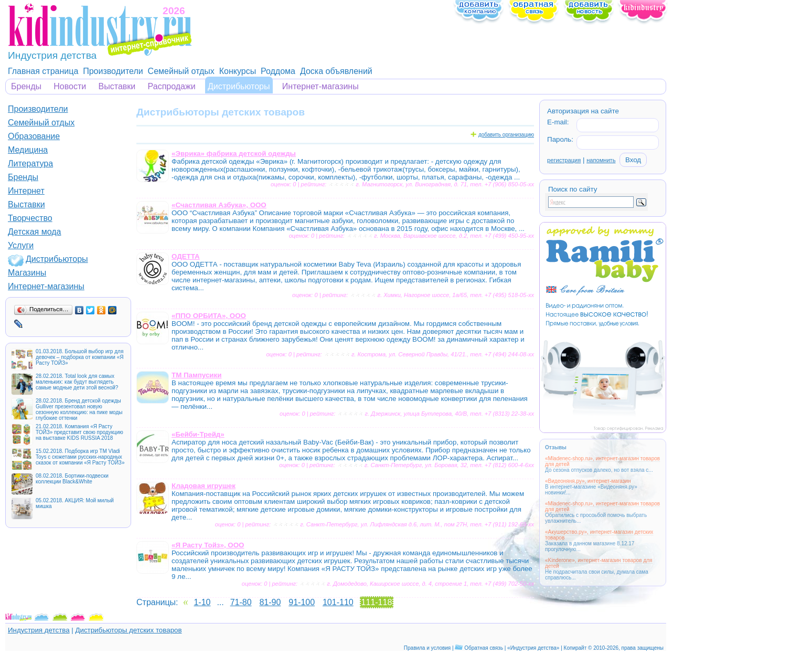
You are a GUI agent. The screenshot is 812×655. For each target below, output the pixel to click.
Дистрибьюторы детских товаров (128, 630)
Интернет (26, 191)
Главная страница (43, 71)
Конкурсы (238, 71)
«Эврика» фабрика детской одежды (234, 154)
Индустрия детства (39, 630)
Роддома (278, 71)
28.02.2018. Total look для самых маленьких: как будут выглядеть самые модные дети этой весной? (77, 382)
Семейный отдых (181, 71)
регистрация (564, 160)
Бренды (26, 86)
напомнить (601, 160)
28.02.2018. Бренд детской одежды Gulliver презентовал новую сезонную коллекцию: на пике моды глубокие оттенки (79, 409)
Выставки (117, 86)
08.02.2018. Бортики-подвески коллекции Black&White (72, 479)
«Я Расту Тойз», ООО (208, 545)
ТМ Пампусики (196, 375)
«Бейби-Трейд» (198, 434)
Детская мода (35, 232)
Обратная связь (484, 648)
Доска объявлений (336, 71)
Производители (113, 71)
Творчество (30, 218)
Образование (34, 136)
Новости (70, 86)
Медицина (28, 150)
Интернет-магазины (320, 86)
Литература (30, 163)
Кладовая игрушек (204, 486)
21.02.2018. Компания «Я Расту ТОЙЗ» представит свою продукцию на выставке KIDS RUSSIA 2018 (79, 432)
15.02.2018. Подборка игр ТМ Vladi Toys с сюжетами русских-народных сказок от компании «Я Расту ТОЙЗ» (80, 457)
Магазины (27, 273)
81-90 (270, 602)
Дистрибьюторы (239, 86)
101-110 (338, 602)
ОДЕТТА (186, 256)
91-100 (302, 602)
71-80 (241, 602)
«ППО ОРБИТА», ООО (209, 316)
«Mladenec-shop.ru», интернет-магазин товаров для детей (602, 461)
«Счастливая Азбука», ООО (219, 205)
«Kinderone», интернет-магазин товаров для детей (599, 563)
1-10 (202, 602)
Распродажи (172, 86)
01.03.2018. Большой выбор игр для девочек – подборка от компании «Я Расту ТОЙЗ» (79, 357)
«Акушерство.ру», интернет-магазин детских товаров (599, 535)
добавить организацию (506, 135)
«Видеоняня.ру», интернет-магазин (588, 481)
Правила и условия (427, 648)
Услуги (21, 245)
